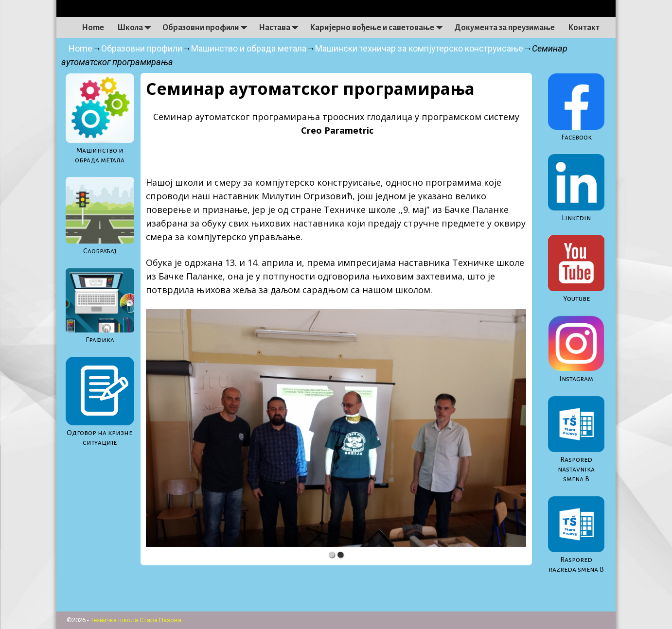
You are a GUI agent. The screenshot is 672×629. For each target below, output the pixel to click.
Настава (281, 28)
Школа (137, 28)
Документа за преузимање (504, 28)
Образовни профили (207, 28)
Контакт (584, 28)
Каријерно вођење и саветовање (379, 28)
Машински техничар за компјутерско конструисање (419, 48)
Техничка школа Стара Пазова (136, 620)
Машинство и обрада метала (249, 48)
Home (93, 28)
